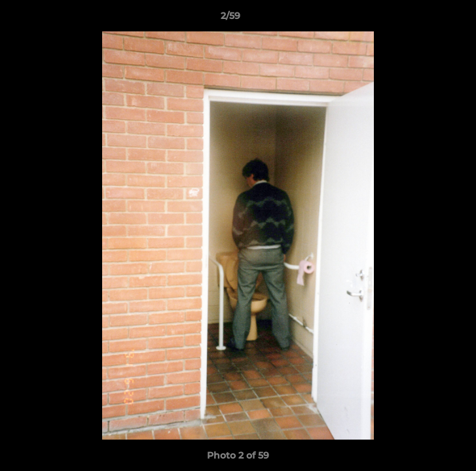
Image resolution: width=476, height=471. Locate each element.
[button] (429, 19)
